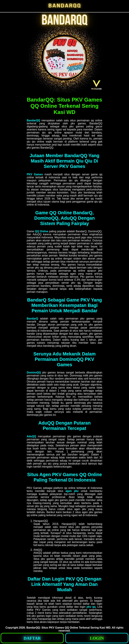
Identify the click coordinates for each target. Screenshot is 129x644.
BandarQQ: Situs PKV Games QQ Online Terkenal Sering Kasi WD (68, 628)
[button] (32, 638)
